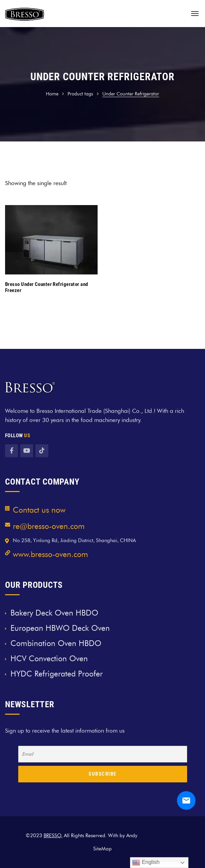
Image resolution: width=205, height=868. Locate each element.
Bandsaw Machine (159, 836)
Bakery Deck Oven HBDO (54, 613)
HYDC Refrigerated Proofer (57, 674)
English (146, 863)
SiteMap (102, 849)
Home (52, 94)
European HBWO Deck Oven (60, 628)
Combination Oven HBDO (56, 643)
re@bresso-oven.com (49, 526)
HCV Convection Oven (49, 659)
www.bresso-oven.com (50, 554)
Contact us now (39, 510)
